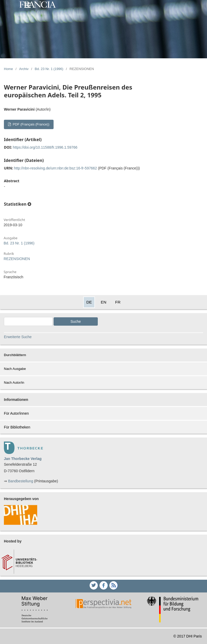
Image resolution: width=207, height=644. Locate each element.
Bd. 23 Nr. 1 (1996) (49, 69)
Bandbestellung (21, 481)
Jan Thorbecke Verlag (23, 459)
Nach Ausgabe (15, 369)
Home (8, 69)
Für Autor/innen (16, 413)
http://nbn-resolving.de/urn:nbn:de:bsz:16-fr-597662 (56, 168)
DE (89, 302)
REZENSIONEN (17, 259)
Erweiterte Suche (18, 337)
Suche (76, 321)
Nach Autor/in (14, 383)
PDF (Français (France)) (30, 124)
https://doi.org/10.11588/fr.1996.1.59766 (45, 147)
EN (103, 302)
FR (118, 302)
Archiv (24, 69)
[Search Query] (28, 321)
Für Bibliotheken (17, 427)
